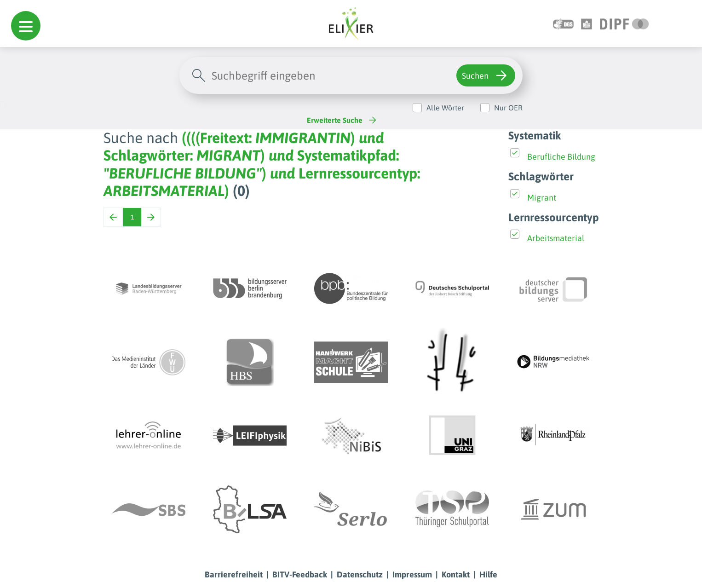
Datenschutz (360, 574)
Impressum (412, 574)
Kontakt (456, 574)
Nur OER (508, 108)
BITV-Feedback (300, 574)
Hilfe (488, 574)
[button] (26, 26)
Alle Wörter (445, 108)
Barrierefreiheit (234, 574)
